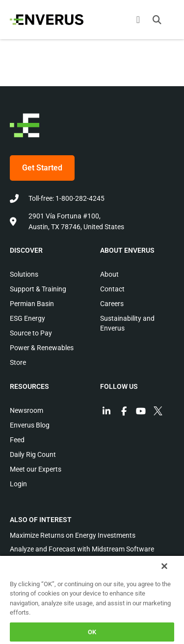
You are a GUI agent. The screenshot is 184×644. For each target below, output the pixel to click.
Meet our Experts (36, 469)
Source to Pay (31, 333)
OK (92, 632)
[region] (92, 599)
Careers (112, 304)
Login (18, 484)
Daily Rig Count (33, 454)
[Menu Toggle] (138, 20)
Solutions (24, 274)
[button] (157, 20)
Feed (17, 440)
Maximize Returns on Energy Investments (73, 535)
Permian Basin (32, 304)
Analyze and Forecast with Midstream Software (82, 549)
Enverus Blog (30, 425)
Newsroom (26, 410)
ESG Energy (27, 318)
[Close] (164, 566)
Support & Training (38, 289)
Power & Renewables (42, 348)
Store (18, 362)
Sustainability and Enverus (127, 323)
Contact (112, 289)
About (109, 274)
